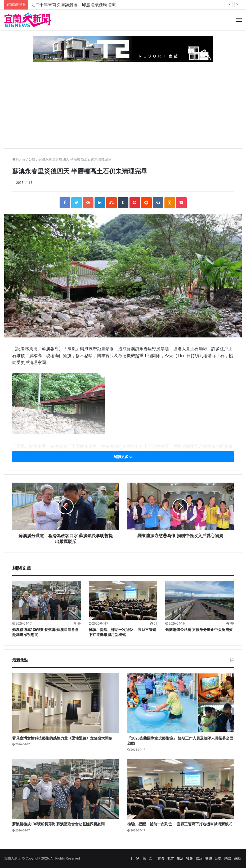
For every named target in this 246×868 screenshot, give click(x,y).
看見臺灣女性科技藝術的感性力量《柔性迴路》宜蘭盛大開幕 (62, 738)
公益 (32, 159)
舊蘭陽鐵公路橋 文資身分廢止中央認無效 (199, 630)
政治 (199, 858)
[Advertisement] (123, 103)
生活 (180, 858)
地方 (171, 858)
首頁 (161, 858)
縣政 (228, 858)
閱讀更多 (123, 457)
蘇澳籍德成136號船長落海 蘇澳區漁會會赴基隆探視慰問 (58, 824)
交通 (209, 858)
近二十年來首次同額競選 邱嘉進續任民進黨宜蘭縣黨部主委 (88, 5)
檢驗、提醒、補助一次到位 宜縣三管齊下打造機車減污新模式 (180, 824)
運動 (237, 858)
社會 (190, 858)
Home (19, 159)
